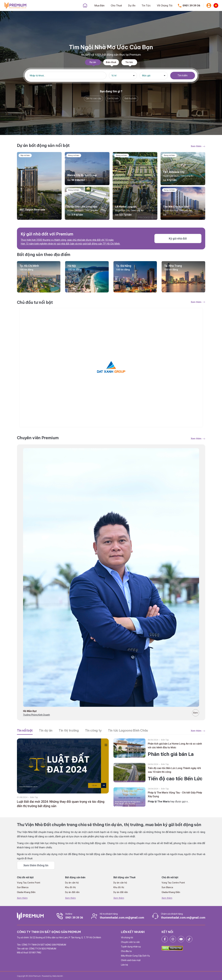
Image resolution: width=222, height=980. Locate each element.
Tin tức (129, 62)
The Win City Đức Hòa (176, 207)
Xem (195, 713)
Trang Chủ (85, 5)
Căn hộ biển (113, 98)
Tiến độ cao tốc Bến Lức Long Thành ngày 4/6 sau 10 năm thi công (174, 770)
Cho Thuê (116, 5)
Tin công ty (93, 730)
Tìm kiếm (183, 75)
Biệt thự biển (130, 98)
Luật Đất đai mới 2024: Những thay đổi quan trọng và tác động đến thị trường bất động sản (61, 804)
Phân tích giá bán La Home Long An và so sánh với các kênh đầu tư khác (175, 746)
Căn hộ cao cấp (93, 98)
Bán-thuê (111, 62)
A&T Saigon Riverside (32, 210)
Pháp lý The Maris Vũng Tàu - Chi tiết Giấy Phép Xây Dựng (175, 794)
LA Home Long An (126, 207)
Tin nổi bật (25, 730)
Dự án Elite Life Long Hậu (82, 207)
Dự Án (132, 5)
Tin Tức (146, 5)
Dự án (93, 62)
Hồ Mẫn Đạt (30, 711)
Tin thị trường (69, 730)
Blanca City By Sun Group (82, 175)
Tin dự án (46, 730)
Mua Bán (99, 5)
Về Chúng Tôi (165, 5)
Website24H (58, 976)
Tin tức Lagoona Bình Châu (128, 730)
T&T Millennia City (174, 172)
